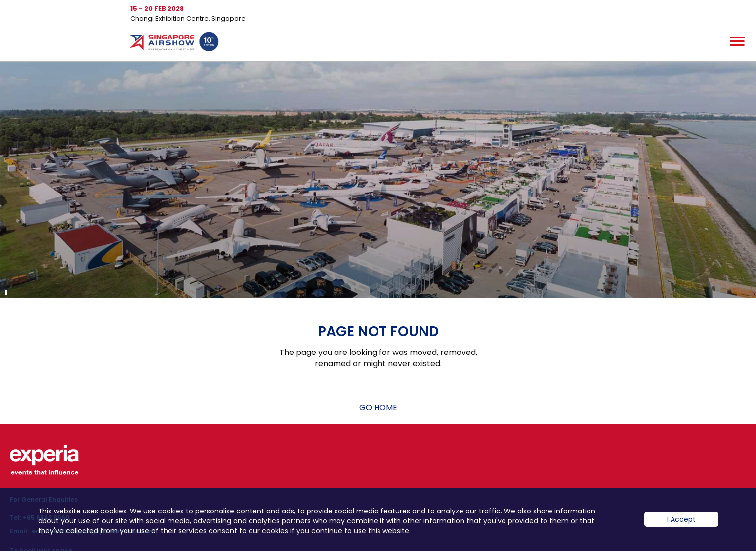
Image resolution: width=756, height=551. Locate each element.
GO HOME (378, 408)
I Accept (681, 527)
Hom (174, 43)
